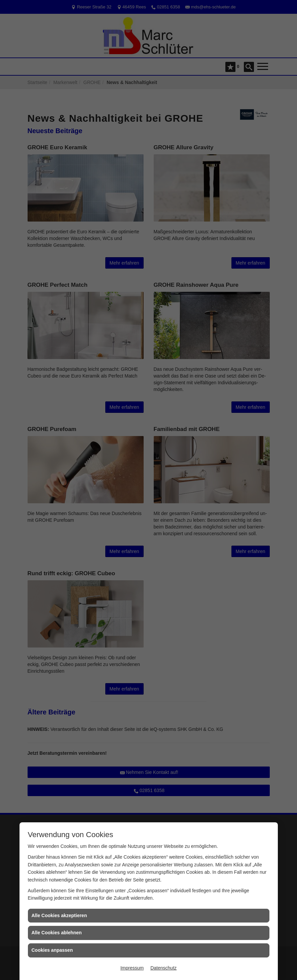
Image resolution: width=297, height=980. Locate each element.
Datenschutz (163, 968)
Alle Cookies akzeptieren (59, 915)
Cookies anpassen (52, 950)
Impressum (132, 968)
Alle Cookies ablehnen (57, 933)
